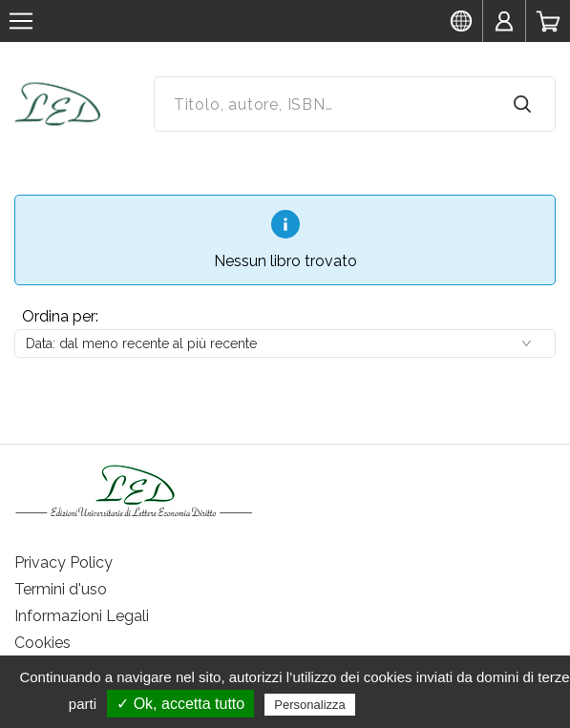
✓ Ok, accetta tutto (180, 704)
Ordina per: (60, 316)
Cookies (42, 643)
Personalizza (309, 705)
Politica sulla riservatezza (440, 704)
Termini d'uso (61, 589)
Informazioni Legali (82, 616)
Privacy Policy (63, 562)
